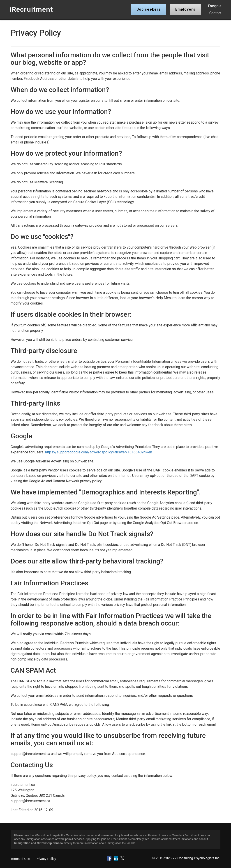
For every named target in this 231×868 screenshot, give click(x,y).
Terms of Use (20, 859)
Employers (185, 9)
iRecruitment (31, 9)
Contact (215, 13)
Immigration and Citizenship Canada (38, 843)
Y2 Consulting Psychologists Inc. (196, 858)
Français (215, 6)
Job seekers (149, 9)
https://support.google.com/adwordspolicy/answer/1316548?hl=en (99, 452)
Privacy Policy (46, 859)
